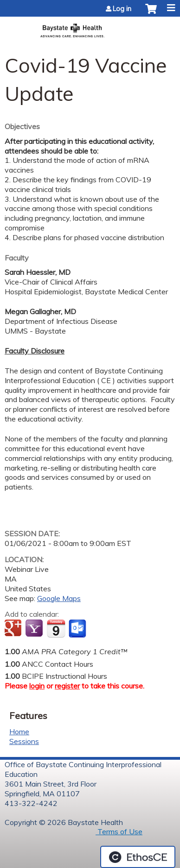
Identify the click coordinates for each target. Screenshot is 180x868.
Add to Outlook (78, 629)
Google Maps (59, 598)
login (37, 686)
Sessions (24, 741)
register (67, 686)
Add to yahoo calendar (35, 629)
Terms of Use (119, 831)
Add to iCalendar (56, 628)
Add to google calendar (14, 629)
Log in (122, 9)
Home (19, 732)
